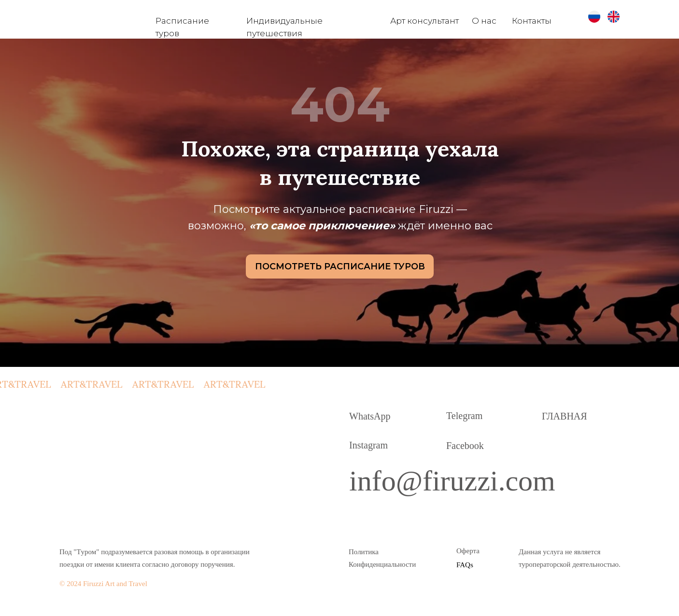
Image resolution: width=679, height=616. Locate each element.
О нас (484, 21)
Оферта (468, 551)
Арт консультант (424, 21)
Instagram (368, 445)
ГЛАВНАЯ (565, 416)
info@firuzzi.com (452, 481)
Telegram (464, 416)
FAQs (465, 565)
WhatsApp (370, 416)
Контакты (532, 21)
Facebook (465, 446)
